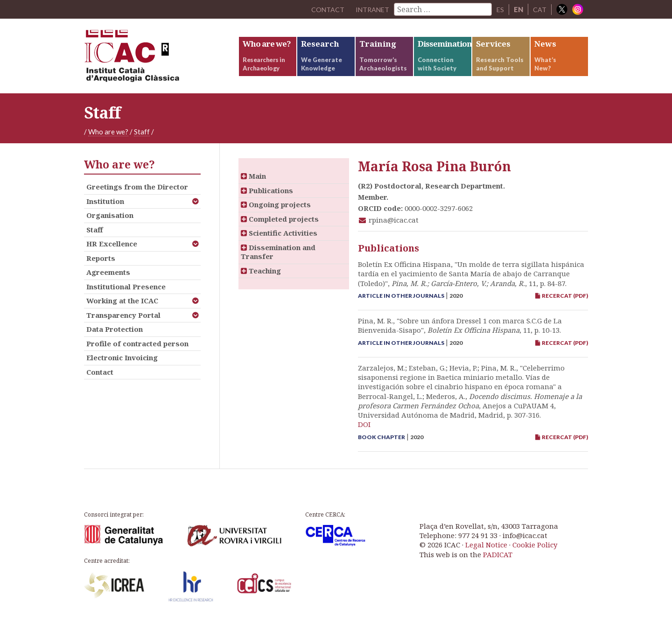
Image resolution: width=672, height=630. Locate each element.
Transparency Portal (123, 321)
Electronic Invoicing (122, 364)
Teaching (261, 276)
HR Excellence (112, 250)
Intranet (371, 9)
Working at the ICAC (122, 307)
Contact (100, 378)
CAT (540, 9)
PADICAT (498, 560)
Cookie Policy (535, 551)
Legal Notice (486, 551)
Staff (142, 138)
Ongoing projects (276, 210)
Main (253, 182)
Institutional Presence (126, 292)
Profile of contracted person (137, 349)
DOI (364, 430)
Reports (101, 264)
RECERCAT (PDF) (562, 302)
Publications (267, 196)
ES (500, 9)
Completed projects (280, 224)
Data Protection (115, 335)
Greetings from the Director (137, 193)
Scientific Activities (279, 239)
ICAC (154, 59)
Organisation (110, 221)
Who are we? (108, 138)
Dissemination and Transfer (278, 258)
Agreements (108, 278)
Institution (105, 207)
